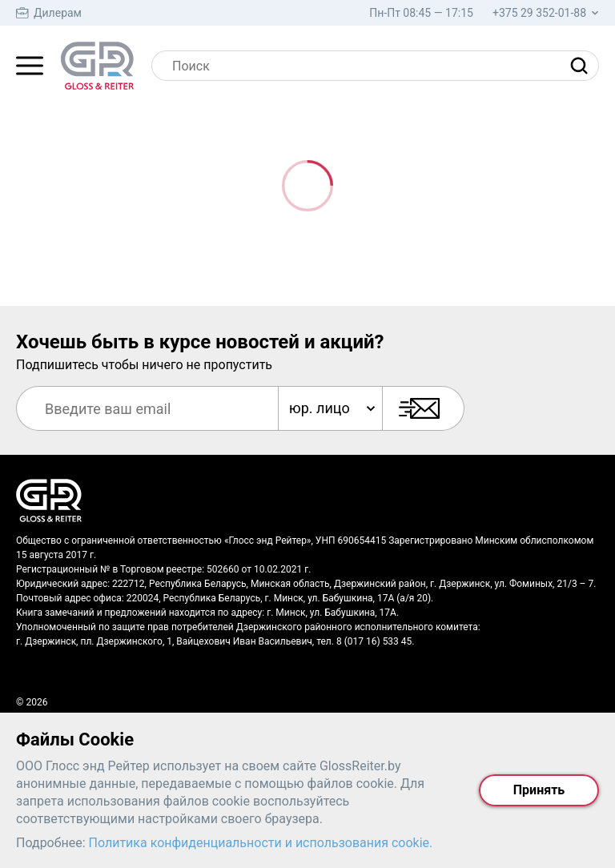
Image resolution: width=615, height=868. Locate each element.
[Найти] (583, 66)
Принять (539, 790)
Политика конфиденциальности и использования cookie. (261, 843)
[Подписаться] (423, 408)
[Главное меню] (30, 66)
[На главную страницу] (97, 66)
